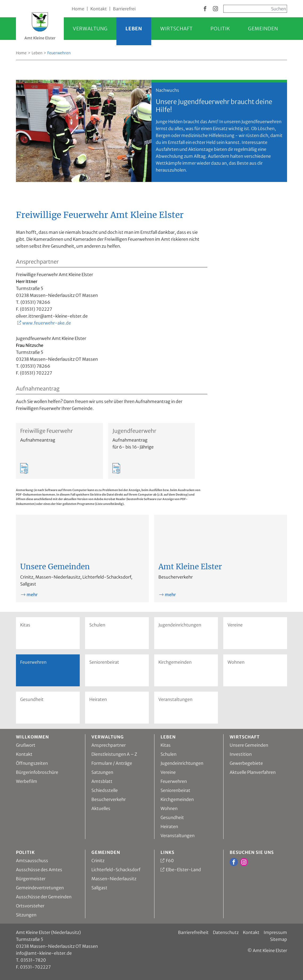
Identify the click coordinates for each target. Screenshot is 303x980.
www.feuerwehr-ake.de (47, 323)
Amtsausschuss (32, 861)
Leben (134, 29)
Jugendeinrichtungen (180, 625)
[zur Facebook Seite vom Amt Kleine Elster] (205, 9)
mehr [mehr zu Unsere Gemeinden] (32, 595)
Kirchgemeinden (175, 662)
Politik (220, 29)
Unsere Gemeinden (249, 745)
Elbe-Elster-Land (183, 870)
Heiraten (98, 699)
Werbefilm (27, 781)
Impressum (275, 932)
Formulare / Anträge (112, 763)
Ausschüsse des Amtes (39, 870)
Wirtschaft (176, 29)
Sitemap (279, 939)
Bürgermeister (31, 879)
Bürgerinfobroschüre (37, 772)
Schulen (97, 625)
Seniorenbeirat (104, 662)
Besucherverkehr (109, 799)
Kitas (25, 625)
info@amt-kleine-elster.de (44, 953)
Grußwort (26, 745)
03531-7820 (33, 960)
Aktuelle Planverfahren (253, 772)
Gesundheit (32, 699)
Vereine (235, 625)
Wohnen (236, 662)
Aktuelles (101, 808)
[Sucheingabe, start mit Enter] (255, 9)
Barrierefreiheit (193, 932)
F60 (170, 861)
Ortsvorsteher (30, 906)
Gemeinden (263, 29)
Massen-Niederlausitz (114, 879)
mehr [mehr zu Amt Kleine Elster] (170, 595)
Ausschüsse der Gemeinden (44, 897)
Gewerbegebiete (246, 763)
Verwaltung (90, 29)
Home (78, 9)
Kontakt (99, 9)
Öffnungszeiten (32, 763)
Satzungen (102, 772)
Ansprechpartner (109, 745)
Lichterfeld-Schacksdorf (116, 870)
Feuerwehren (174, 781)
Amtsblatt (102, 781)
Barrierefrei (124, 9)
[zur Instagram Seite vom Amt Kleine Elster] (215, 9)
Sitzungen (26, 915)
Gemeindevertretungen (40, 888)
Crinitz (98, 861)
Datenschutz (226, 932)
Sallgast (99, 888)
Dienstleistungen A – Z (114, 754)
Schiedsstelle (105, 790)
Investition (241, 754)
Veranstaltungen (175, 699)
